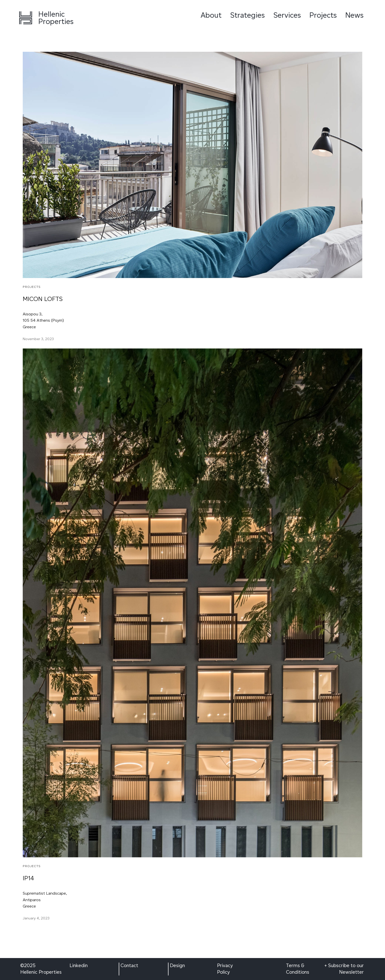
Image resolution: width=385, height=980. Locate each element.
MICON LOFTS (43, 299)
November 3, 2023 (38, 339)
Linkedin (79, 965)
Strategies (247, 15)
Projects (323, 15)
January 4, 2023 (36, 918)
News (354, 15)
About (211, 15)
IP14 (28, 878)
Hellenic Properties (56, 18)
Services (287, 15)
